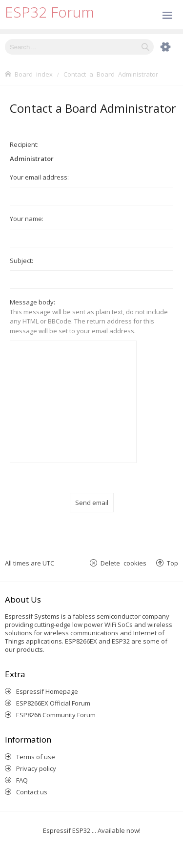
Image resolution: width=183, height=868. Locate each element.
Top (173, 563)
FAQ (22, 780)
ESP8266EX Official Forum (53, 703)
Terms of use (36, 757)
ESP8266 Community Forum (56, 715)
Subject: (21, 261)
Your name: (27, 219)
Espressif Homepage (47, 691)
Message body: (32, 302)
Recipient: (24, 144)
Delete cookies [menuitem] (123, 563)
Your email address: (39, 177)
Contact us (32, 792)
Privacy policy (36, 768)
